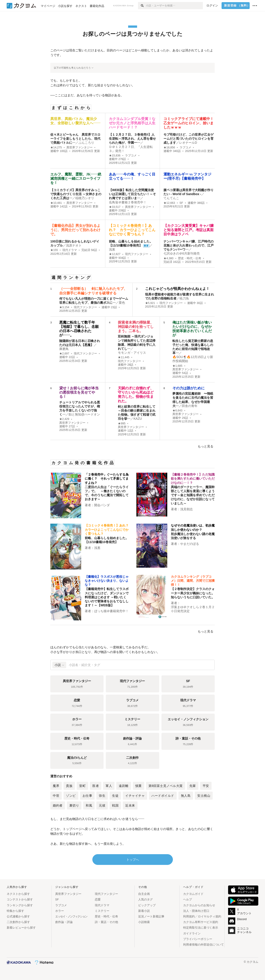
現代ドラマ (70, 250)
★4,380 (169, 258)
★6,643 (177, 411)
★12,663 (169, 203)
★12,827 (115, 254)
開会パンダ (102, 505)
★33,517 (115, 207)
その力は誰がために (189, 388)
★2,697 (64, 354)
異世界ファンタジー (79, 148)
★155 (54, 250)
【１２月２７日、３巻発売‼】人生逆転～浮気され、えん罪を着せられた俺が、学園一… (132, 139)
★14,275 (56, 148)
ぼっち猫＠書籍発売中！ (111, 611)
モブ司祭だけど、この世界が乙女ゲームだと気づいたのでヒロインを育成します (189, 139)
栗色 (122, 303)
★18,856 (169, 148)
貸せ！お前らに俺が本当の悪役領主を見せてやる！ (79, 392)
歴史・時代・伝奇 (190, 258)
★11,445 (124, 357)
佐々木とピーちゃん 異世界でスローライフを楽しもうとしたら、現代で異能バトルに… (75, 139)
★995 (122, 424)
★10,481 (56, 203)
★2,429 (64, 419)
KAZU (138, 419)
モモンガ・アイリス (132, 353)
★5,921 (150, 303)
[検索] (142, 6)
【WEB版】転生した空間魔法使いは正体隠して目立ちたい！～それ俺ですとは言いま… (132, 194)
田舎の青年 (190, 406)
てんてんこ (171, 198)
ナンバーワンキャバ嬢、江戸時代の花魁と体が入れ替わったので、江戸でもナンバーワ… (189, 245)
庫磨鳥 (64, 349)
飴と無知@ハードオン (84, 414)
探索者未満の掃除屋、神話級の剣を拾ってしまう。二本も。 (136, 327)
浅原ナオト (74, 245)
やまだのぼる (190, 544)
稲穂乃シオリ (85, 198)
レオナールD (188, 143)
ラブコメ (131, 156)
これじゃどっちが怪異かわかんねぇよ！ (177, 289)
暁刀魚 (184, 298)
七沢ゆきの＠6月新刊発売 (182, 253)
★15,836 (115, 156)
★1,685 (177, 366)
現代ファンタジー (137, 254)
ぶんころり (86, 143)
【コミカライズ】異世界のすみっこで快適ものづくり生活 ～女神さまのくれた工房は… (76, 194)
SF (181, 203)
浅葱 (112, 249)
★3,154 (64, 307)
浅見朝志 (187, 509)
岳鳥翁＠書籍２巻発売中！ (128, 202)
